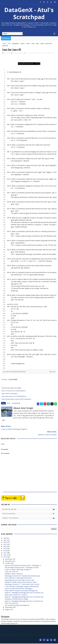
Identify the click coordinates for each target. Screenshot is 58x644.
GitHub (23, 372)
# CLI (8, 404)
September (9, 608)
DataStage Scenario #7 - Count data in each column (22, 585)
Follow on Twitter (29, 510)
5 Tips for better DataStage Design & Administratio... (22, 587)
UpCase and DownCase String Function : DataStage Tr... (23, 566)
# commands (16, 404)
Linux (28, 43)
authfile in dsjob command (14, 574)
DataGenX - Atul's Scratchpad (29, 13)
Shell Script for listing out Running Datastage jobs (21, 591)
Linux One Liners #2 (11, 604)
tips (37, 43)
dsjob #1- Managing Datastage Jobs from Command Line (24, 602)
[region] (29, 219)
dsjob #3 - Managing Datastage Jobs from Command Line (24, 593)
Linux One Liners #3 (11, 572)
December (9, 559)
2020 (5, 547)
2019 (5, 549)
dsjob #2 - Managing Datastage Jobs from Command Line (24, 597)
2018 (5, 551)
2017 (5, 553)
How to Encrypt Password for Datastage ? (19, 589)
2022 (5, 543)
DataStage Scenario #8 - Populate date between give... (23, 576)
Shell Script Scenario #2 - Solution (16, 595)
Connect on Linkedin (29, 519)
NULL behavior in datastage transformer (18, 578)
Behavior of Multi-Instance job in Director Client (21, 583)
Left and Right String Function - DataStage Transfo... (22, 568)
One (33, 43)
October (8, 564)
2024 (5, 538)
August (8, 610)
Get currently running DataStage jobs (17, 606)
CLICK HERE (13, 380)
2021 (5, 545)
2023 (5, 541)
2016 (5, 555)
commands (15, 43)
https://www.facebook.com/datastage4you (14, 391)
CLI (9, 43)
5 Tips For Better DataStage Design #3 (18, 570)
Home (4, 43)
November (9, 562)
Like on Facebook (29, 514)
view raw (52, 372)
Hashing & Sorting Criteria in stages (16, 599)
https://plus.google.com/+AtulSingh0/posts (14, 397)
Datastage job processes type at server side (19, 580)
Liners (23, 43)
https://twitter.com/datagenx (10, 394)
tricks (42, 43)
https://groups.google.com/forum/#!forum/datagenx (16, 400)
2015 (5, 557)
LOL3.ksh (6, 372)
